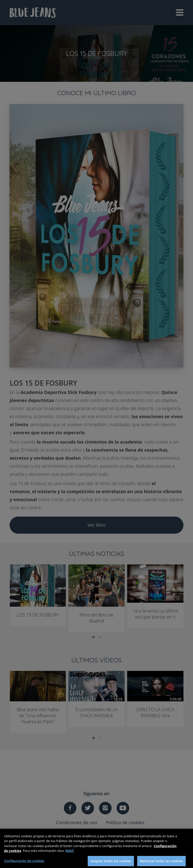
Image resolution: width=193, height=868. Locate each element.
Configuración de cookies (24, 863)
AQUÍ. (70, 853)
